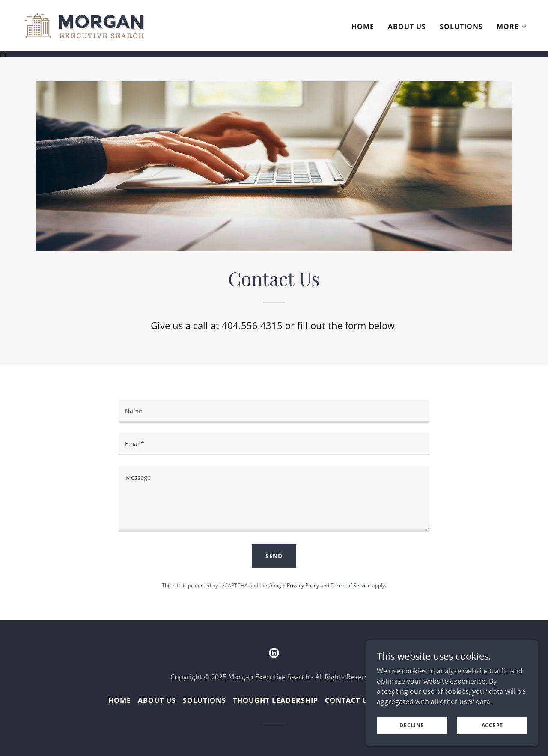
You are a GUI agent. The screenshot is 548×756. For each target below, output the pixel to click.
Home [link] (363, 27)
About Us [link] (407, 27)
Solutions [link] (461, 27)
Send (274, 555)
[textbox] (274, 411)
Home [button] (120, 699)
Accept (493, 725)
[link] (85, 25)
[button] (512, 27)
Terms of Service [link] (351, 585)
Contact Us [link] (348, 699)
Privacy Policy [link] (303, 585)
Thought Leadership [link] (275, 699)
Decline (412, 725)
